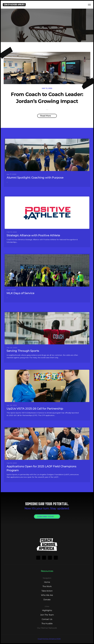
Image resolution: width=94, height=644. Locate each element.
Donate (47, 600)
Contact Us (47, 619)
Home (47, 582)
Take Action (47, 591)
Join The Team (47, 615)
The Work (47, 586)
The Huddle (47, 624)
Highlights (47, 610)
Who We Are (47, 595)
